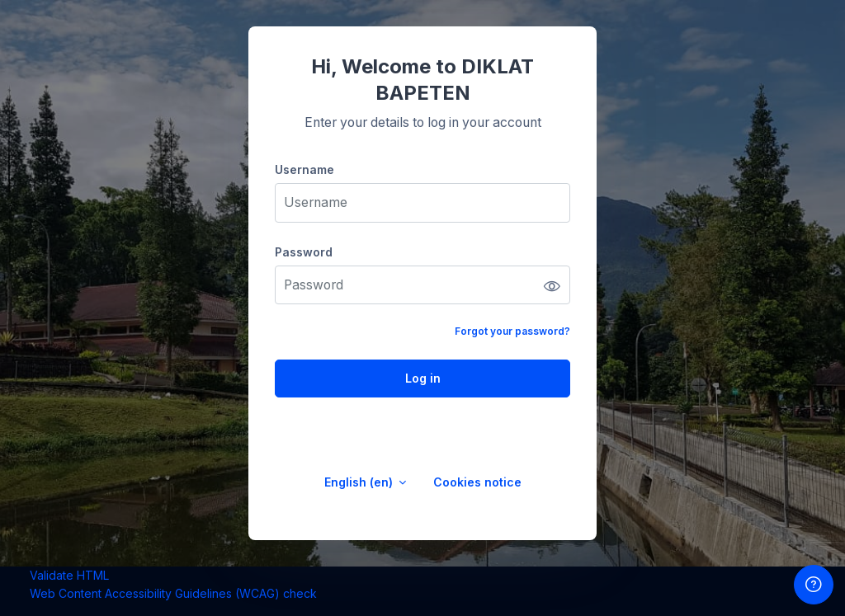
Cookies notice (477, 482)
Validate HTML (69, 575)
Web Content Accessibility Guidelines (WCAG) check (173, 593)
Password (304, 252)
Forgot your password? (512, 331)
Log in (423, 378)
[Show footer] (814, 585)
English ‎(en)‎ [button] (360, 482)
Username (304, 169)
